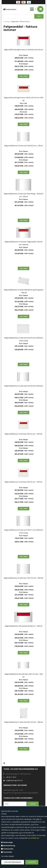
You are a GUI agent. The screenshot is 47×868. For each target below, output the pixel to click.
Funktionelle (8, 849)
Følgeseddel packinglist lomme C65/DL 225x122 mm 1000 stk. (23, 99)
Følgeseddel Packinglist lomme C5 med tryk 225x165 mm (23, 50)
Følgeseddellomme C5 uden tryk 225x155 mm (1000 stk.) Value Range (24, 339)
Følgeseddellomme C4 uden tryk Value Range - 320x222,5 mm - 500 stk (24, 195)
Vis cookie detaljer (8, 856)
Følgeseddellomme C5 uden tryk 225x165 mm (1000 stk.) (24, 386)
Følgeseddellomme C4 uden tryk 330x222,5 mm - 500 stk (24, 146)
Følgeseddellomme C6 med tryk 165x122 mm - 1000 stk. (23, 434)
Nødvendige (8, 842)
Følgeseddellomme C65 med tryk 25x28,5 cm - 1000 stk (24, 626)
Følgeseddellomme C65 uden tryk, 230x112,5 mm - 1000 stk (24, 675)
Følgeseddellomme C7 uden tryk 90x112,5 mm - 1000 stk (24, 722)
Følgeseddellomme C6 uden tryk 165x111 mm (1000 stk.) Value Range (24, 531)
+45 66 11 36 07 (11, 777)
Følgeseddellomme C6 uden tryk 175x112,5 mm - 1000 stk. (24, 578)
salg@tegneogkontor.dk (14, 780)
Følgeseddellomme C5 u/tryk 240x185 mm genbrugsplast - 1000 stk (23, 291)
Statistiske (8, 852)
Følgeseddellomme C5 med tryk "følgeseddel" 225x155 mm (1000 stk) (24, 243)
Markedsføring (9, 846)
